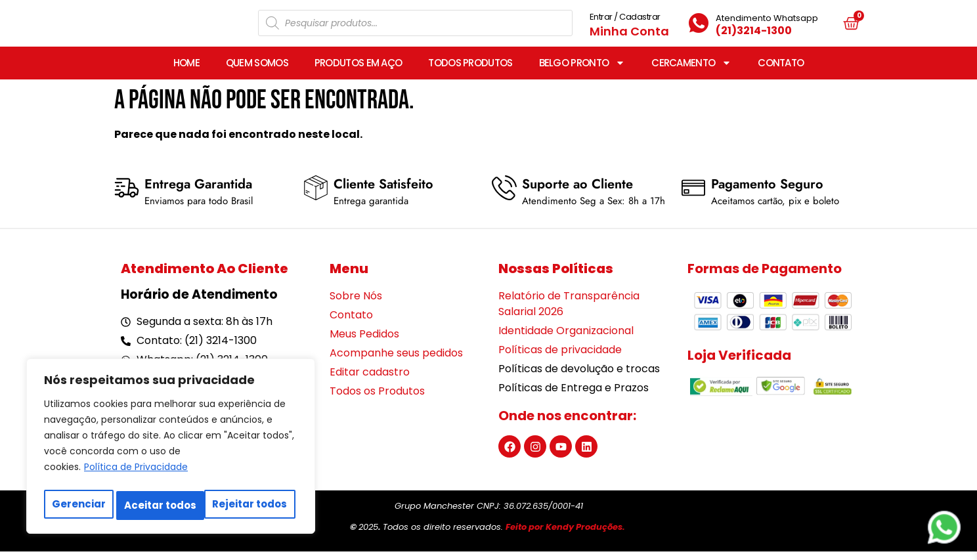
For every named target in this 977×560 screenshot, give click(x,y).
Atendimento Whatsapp (767, 22)
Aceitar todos (254, 505)
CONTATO (781, 71)
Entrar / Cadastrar (625, 21)
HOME (186, 71)
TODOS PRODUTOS (470, 71)
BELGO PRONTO (582, 72)
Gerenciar (78, 505)
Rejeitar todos (162, 505)
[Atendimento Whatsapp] (699, 28)
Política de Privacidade (136, 473)
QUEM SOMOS (257, 71)
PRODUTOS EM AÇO (358, 71)
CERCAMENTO (691, 72)
